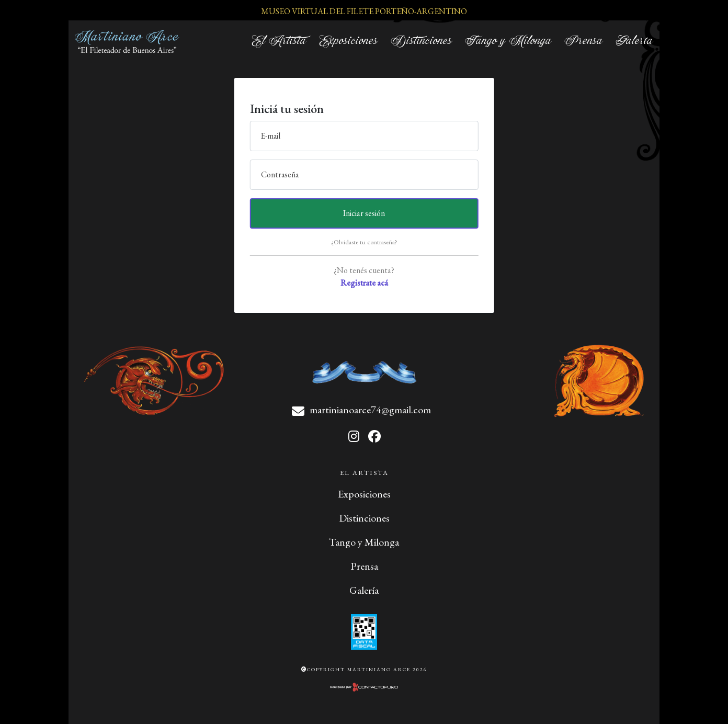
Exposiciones (349, 41)
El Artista (279, 41)
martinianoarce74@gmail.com (370, 410)
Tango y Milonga (508, 41)
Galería (634, 41)
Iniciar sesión (364, 213)
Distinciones (422, 41)
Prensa (584, 41)
